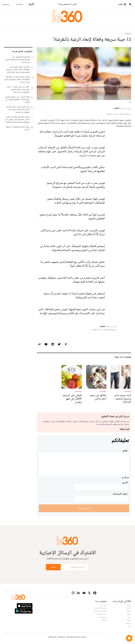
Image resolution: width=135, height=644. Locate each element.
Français (19, 4)
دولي (130, 626)
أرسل (53, 567)
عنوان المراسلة (120, 494)
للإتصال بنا (103, 617)
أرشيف (104, 620)
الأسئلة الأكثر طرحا (100, 608)
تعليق (125, 450)
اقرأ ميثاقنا (125, 429)
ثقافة (129, 614)
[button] (129, 638)
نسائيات (128, 34)
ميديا (129, 617)
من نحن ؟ (103, 605)
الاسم (125, 482)
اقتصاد (129, 608)
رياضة (129, 620)
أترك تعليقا (84, 508)
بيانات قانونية (102, 614)
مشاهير (129, 623)
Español (6, 4)
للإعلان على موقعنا (100, 611)
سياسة (129, 605)
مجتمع (129, 611)
